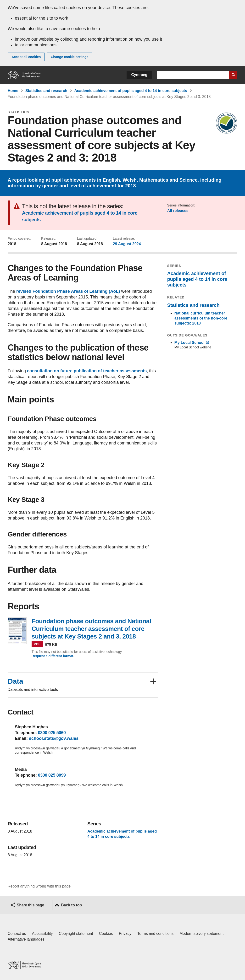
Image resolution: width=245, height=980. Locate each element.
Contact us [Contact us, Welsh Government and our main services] (17, 934)
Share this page (30, 905)
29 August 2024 (127, 244)
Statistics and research (46, 91)
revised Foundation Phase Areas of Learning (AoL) (68, 291)
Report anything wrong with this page (39, 886)
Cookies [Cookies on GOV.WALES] (106, 934)
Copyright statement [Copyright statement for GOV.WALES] (76, 934)
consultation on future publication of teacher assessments (87, 371)
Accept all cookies (26, 57)
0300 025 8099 (52, 775)
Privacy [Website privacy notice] (125, 934)
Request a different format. (53, 656)
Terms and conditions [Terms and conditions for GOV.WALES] (155, 934)
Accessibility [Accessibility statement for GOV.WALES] (42, 934)
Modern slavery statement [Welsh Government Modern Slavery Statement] (201, 934)
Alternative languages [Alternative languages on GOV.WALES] (26, 939)
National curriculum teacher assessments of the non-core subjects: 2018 (201, 318)
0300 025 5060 (52, 733)
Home (13, 91)
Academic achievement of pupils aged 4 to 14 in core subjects (131, 91)
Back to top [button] (71, 905)
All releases (178, 211)
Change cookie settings (70, 57)
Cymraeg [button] (139, 75)
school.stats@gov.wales (54, 738)
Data (15, 681)
